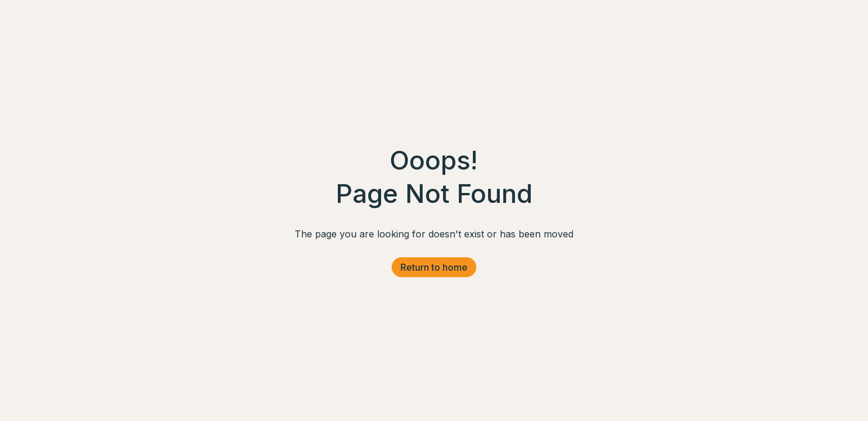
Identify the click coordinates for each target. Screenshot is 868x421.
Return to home (434, 267)
